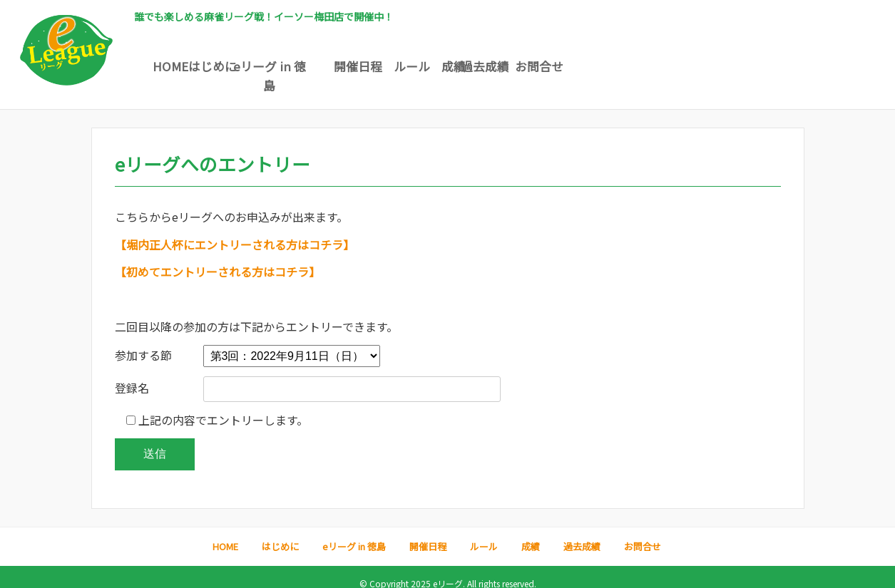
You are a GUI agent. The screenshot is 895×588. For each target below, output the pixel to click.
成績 (624, 66)
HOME (178, 66)
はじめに (267, 66)
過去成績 (713, 66)
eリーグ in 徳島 (357, 66)
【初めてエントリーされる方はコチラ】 (218, 259)
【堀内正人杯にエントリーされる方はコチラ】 (235, 232)
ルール (535, 66)
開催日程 (446, 66)
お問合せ (802, 66)
